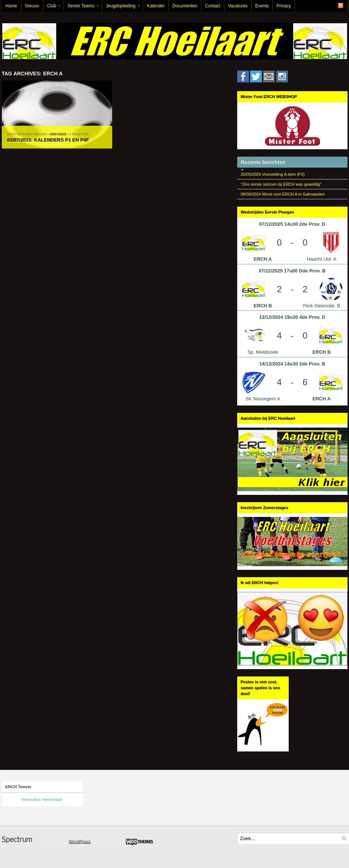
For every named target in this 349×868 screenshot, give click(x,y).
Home (11, 6)
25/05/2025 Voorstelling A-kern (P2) (273, 174)
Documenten (185, 6)
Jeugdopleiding (122, 8)
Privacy (284, 6)
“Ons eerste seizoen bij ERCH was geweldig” (281, 184)
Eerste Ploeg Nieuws (27, 134)
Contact (213, 6)
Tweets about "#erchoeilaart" (42, 800)
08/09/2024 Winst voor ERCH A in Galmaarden (283, 194)
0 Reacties (79, 134)
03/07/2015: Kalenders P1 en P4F (48, 140)
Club (53, 8)
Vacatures (238, 6)
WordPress (80, 842)
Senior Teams (82, 8)
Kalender (156, 6)
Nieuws (32, 6)
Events (262, 6)
